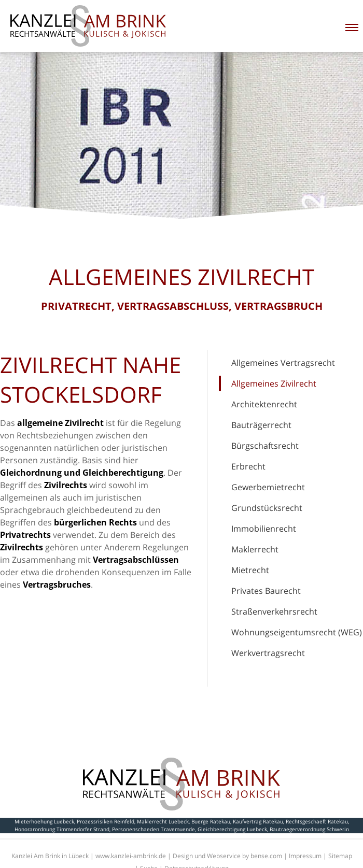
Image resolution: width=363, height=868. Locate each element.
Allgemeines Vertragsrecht (283, 363)
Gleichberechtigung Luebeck (232, 829)
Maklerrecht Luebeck (163, 821)
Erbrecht (248, 466)
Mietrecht (250, 570)
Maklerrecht (255, 549)
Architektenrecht (264, 404)
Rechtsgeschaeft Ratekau (317, 821)
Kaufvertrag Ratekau (258, 821)
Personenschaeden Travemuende (153, 829)
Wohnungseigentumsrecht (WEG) (297, 632)
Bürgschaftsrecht (265, 446)
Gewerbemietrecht (268, 487)
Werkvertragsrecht (268, 653)
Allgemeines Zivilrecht (274, 383)
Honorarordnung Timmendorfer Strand (62, 829)
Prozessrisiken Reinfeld (106, 821)
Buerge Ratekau (211, 821)
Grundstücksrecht (267, 508)
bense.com (266, 856)
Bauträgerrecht (261, 425)
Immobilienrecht (264, 529)
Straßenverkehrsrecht (274, 611)
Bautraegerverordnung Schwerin (309, 829)
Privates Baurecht (266, 591)
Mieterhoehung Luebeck (44, 821)
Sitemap (340, 856)
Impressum (305, 856)
